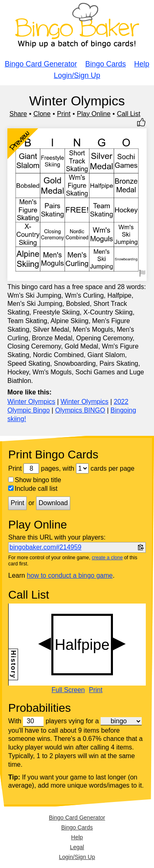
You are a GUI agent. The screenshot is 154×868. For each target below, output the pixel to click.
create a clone (107, 558)
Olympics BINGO (80, 410)
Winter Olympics (31, 402)
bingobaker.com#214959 (45, 547)
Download (53, 503)
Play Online (94, 114)
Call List (129, 114)
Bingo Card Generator (41, 64)
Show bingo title (35, 480)
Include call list (33, 489)
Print (64, 114)
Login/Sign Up (77, 75)
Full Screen (68, 690)
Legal (77, 847)
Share (18, 114)
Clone (42, 114)
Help (142, 64)
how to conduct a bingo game (70, 575)
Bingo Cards (106, 64)
